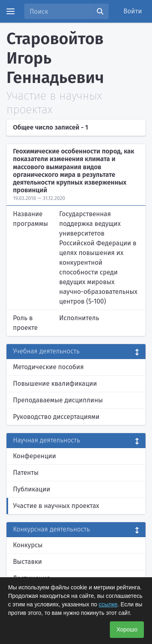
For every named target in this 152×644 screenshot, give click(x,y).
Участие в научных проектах (56, 506)
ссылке (108, 604)
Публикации (32, 489)
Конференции (34, 456)
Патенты (26, 473)
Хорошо (127, 629)
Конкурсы (28, 545)
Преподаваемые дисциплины (58, 400)
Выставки (27, 562)
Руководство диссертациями (56, 417)
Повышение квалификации (55, 384)
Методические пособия (48, 367)
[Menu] (11, 11)
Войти (133, 11)
